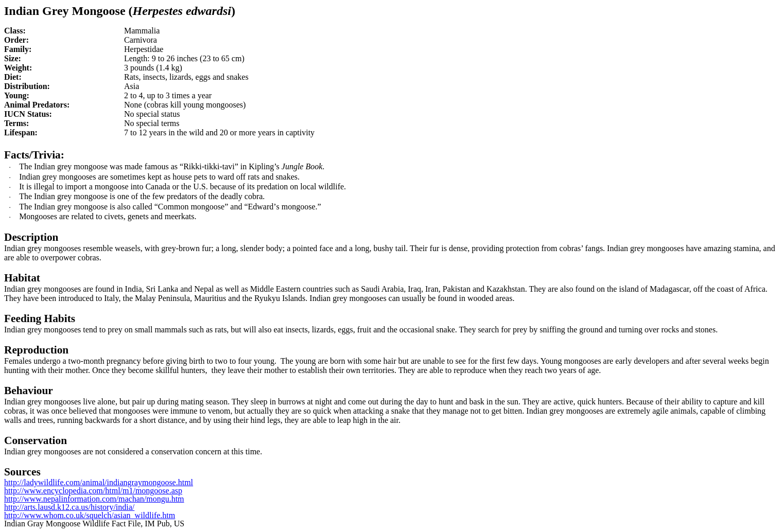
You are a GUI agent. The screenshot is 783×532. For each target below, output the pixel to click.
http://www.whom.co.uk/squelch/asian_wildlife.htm (90, 515)
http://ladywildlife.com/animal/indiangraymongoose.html (99, 482)
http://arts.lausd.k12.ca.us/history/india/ (69, 507)
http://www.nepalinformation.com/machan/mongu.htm (94, 499)
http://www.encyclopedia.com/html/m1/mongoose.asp (93, 491)
